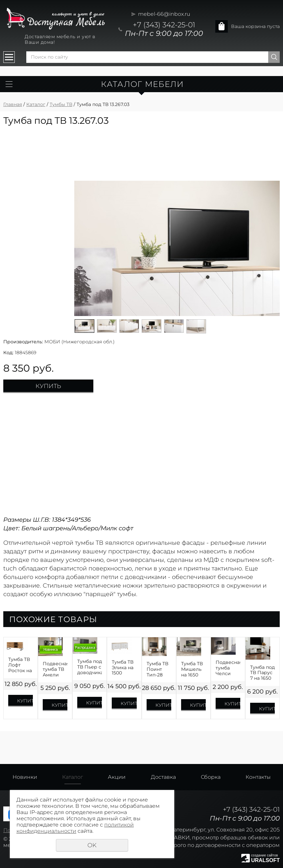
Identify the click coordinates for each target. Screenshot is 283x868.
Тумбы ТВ (61, 104)
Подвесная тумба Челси (228, 668)
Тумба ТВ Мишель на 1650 (192, 669)
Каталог (36, 104)
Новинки (25, 777)
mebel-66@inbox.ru (164, 14)
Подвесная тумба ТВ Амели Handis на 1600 (55, 669)
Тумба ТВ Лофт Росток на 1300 (20, 665)
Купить (48, 386)
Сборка (211, 777)
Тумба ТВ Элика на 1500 (123, 668)
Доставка (163, 777)
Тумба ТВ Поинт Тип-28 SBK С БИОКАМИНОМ (159, 669)
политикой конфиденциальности (75, 828)
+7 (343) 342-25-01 (164, 25)
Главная (13, 104)
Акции (117, 777)
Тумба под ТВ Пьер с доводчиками (90, 667)
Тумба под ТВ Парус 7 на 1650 (262, 673)
